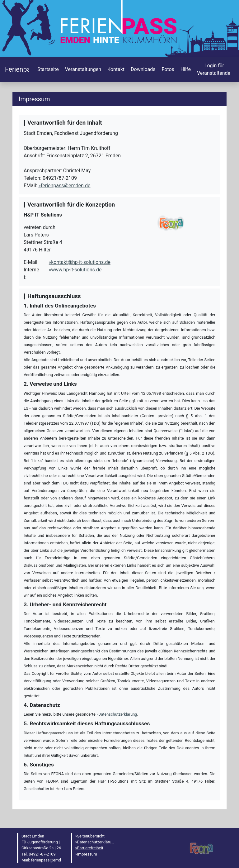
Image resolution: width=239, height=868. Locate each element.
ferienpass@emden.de (66, 186)
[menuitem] (47, 69)
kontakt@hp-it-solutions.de (81, 262)
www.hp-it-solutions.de (76, 270)
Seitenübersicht (91, 836)
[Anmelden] (214, 69)
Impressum (87, 854)
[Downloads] (142, 69)
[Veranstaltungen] (82, 69)
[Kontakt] (115, 69)
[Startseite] (17, 69)
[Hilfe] (167, 69)
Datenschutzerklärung (118, 714)
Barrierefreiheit (90, 848)
